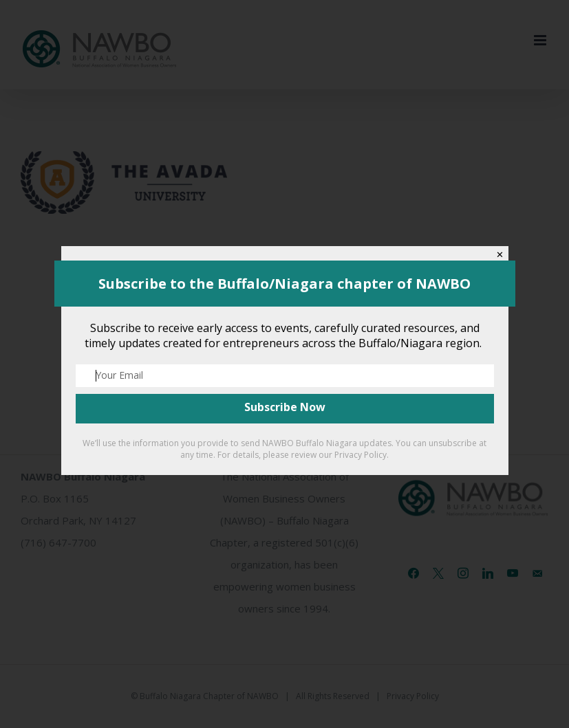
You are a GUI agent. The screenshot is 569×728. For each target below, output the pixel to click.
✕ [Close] (500, 255)
